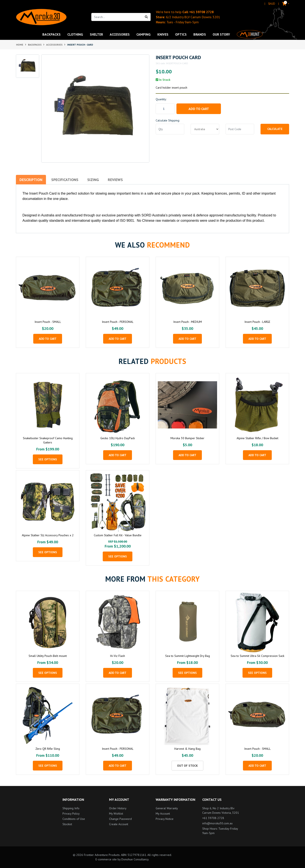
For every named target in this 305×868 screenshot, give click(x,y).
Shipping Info (71, 808)
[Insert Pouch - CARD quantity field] (165, 109)
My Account (163, 814)
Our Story (221, 34)
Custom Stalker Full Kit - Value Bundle (118, 535)
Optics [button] (181, 34)
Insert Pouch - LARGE (257, 322)
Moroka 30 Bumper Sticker (187, 438)
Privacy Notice (165, 819)
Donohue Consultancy (135, 859)
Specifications (65, 180)
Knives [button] (163, 34)
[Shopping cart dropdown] (282, 4)
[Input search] (117, 17)
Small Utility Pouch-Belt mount (48, 656)
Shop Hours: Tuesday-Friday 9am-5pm (220, 831)
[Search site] (146, 17)
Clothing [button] (75, 34)
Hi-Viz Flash (118, 656)
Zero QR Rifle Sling (48, 749)
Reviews (115, 180)
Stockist (67, 824)
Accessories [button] (120, 34)
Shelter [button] (96, 34)
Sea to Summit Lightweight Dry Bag (188, 656)
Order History (118, 808)
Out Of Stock (187, 766)
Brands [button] (200, 34)
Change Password (120, 819)
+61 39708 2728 (201, 12)
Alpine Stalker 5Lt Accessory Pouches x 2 (48, 535)
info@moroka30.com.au (217, 823)
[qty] (170, 129)
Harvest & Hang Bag (187, 749)
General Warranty (167, 808)
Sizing (93, 180)
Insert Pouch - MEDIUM (188, 322)
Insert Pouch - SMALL (48, 322)
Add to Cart (199, 109)
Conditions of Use (74, 819)
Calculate (275, 129)
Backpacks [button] (51, 34)
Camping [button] (143, 34)
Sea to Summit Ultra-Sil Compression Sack (257, 656)
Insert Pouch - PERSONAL (118, 322)
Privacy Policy (71, 814)
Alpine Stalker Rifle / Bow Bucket (257, 438)
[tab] (31, 180)
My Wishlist (116, 814)
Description (31, 180)
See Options (48, 459)
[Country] (205, 129)
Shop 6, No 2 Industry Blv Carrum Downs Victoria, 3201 (221, 810)
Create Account (119, 824)
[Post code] (240, 129)
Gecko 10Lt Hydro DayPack (118, 438)
